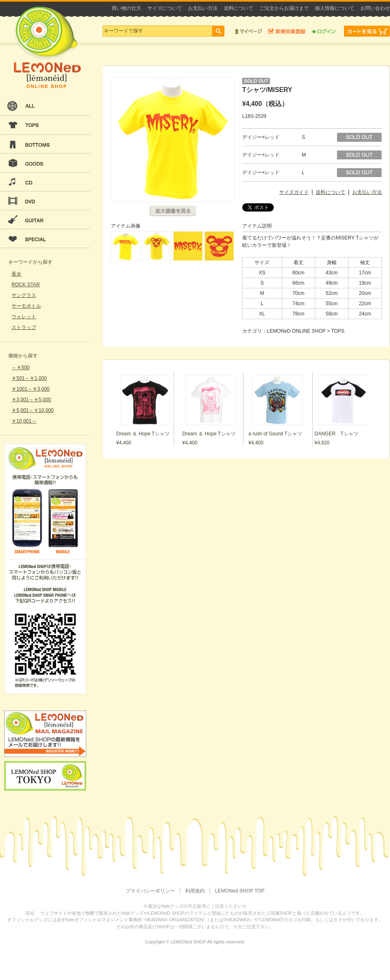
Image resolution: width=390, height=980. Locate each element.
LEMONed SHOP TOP (240, 891)
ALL (45, 106)
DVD (45, 201)
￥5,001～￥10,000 (33, 410)
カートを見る (367, 31)
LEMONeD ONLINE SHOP (47, 47)
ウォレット (24, 317)
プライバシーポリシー (150, 891)
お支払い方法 (203, 8)
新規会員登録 (287, 31)
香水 (16, 274)
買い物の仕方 (126, 8)
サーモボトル (26, 306)
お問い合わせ (375, 8)
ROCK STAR (26, 285)
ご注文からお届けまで (284, 8)
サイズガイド (294, 192)
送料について (239, 8)
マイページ (248, 31)
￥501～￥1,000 (29, 378)
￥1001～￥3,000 (31, 389)
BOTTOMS (45, 144)
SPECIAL (45, 239)
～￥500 (21, 368)
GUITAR (45, 220)
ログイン (324, 31)
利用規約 (195, 891)
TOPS (45, 125)
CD (45, 182)
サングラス (24, 295)
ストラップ (24, 327)
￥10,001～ (24, 421)
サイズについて (165, 8)
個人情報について (335, 8)
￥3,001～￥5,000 (31, 400)
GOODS (45, 163)
